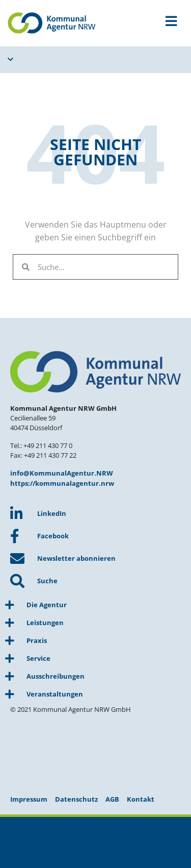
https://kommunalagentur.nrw (62, 483)
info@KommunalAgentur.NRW (62, 473)
